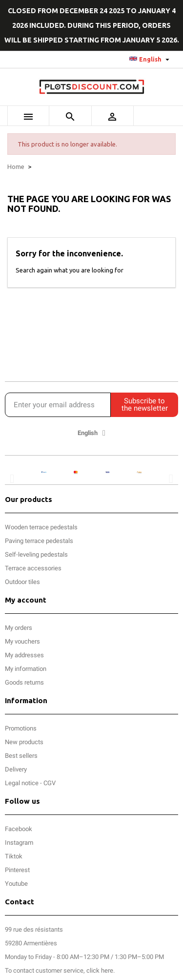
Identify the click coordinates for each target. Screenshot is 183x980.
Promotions (21, 728)
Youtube (16, 884)
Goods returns (24, 682)
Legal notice (22, 783)
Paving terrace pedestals (39, 541)
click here (100, 970)
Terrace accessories (33, 568)
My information (26, 669)
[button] (12, 479)
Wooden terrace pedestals (41, 527)
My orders (19, 628)
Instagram (19, 843)
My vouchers (22, 641)
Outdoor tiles (22, 582)
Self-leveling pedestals (36, 554)
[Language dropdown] (151, 60)
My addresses (24, 655)
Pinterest (17, 870)
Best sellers (21, 756)
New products (24, 742)
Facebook (19, 829)
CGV (50, 783)
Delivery (16, 769)
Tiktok (14, 856)
